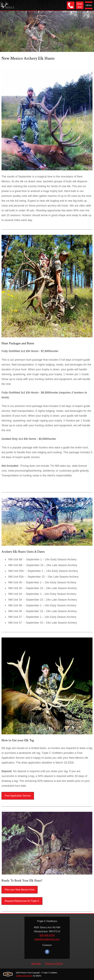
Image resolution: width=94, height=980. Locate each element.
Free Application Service (18, 796)
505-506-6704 (47, 935)
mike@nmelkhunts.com (47, 939)
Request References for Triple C (22, 901)
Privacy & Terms (54, 964)
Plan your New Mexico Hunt (20, 890)
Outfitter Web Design (24, 976)
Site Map (36, 964)
